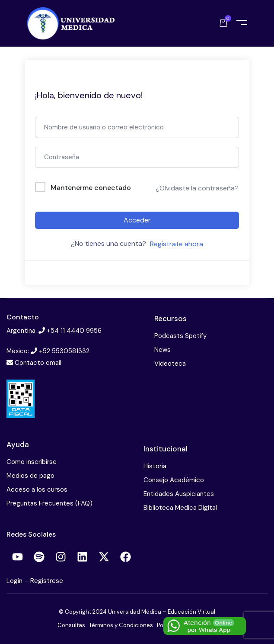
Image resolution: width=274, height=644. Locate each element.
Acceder (137, 220)
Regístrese (47, 581)
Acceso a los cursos (37, 489)
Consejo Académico (174, 480)
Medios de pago (30, 476)
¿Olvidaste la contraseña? (197, 188)
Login (15, 581)
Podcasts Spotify (180, 336)
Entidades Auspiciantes (179, 494)
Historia (155, 466)
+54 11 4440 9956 (74, 331)
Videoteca (170, 364)
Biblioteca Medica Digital (180, 508)
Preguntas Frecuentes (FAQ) (49, 503)
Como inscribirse (32, 462)
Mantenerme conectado (91, 188)
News (162, 350)
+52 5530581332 (64, 351)
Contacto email (38, 363)
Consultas (71, 625)
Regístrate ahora (177, 244)
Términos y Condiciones (121, 625)
